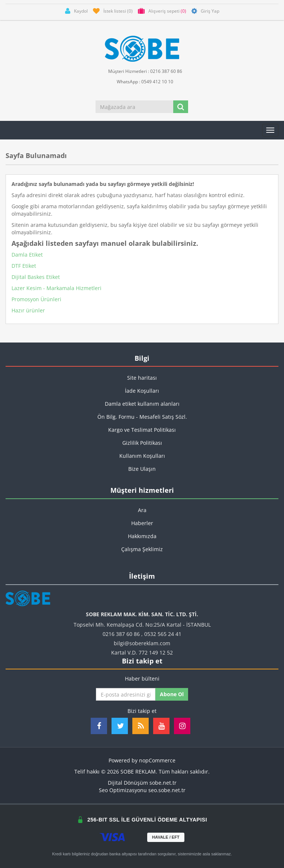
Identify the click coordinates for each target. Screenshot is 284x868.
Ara (142, 510)
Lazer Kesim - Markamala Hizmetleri (57, 288)
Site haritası (142, 378)
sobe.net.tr (163, 783)
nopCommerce (157, 760)
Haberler (142, 523)
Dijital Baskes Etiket (36, 277)
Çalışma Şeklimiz (142, 549)
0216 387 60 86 (121, 634)
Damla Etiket (27, 255)
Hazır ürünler (28, 310)
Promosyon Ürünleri (36, 299)
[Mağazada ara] (135, 107)
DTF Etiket (24, 266)
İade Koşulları (142, 391)
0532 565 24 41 (163, 634)
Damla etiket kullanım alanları (142, 404)
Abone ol (172, 694)
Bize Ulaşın (142, 469)
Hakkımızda (142, 536)
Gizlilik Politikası (142, 443)
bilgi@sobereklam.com (142, 643)
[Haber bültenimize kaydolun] (126, 694)
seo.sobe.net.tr (167, 790)
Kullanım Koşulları (142, 456)
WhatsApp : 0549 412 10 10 (142, 81)
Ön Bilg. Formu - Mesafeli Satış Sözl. (142, 417)
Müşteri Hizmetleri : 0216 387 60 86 (142, 71)
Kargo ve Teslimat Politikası (142, 430)
